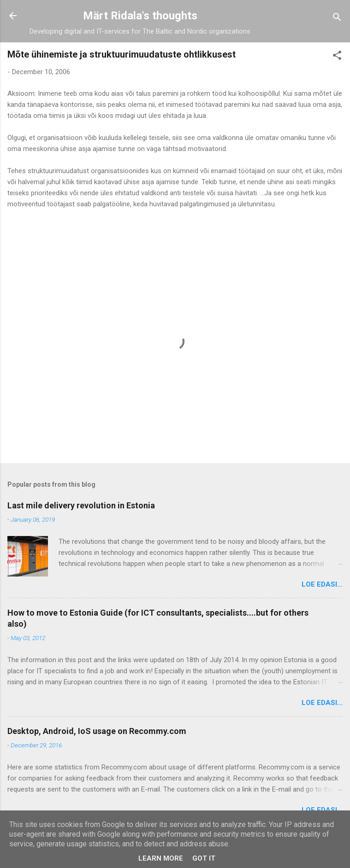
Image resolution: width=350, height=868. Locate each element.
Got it (204, 858)
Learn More (161, 858)
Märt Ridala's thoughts (140, 16)
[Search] (337, 19)
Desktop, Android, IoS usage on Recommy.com (97, 731)
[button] (337, 57)
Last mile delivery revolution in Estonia (81, 505)
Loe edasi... (322, 584)
